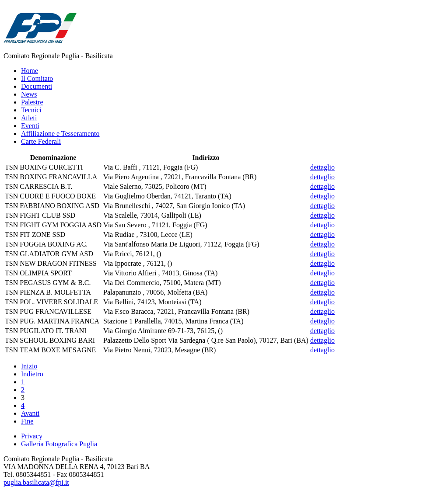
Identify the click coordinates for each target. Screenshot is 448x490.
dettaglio (322, 167)
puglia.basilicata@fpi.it (36, 482)
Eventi (30, 126)
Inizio (29, 366)
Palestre (32, 102)
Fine (27, 421)
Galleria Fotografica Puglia (59, 444)
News (29, 94)
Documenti (37, 86)
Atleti (29, 118)
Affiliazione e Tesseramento (60, 134)
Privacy (32, 436)
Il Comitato (37, 78)
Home (30, 71)
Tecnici (31, 110)
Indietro (32, 374)
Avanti (30, 413)
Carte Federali (41, 141)
